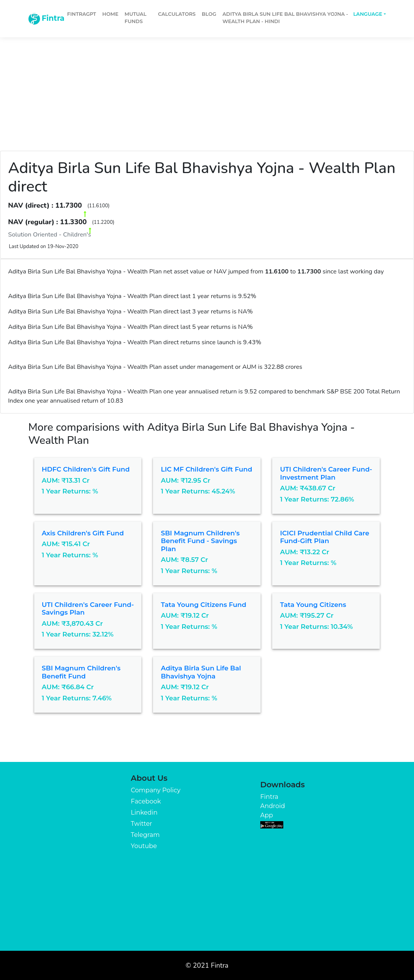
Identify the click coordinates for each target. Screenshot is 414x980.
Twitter (141, 824)
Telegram (145, 835)
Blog (209, 14)
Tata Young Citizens (313, 605)
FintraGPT (82, 14)
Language (368, 14)
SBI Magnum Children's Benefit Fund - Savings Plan (200, 541)
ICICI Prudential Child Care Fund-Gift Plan (324, 537)
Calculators (177, 14)
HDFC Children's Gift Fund (86, 469)
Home (110, 14)
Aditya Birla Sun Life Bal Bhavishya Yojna (201, 672)
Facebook (146, 801)
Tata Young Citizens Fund (203, 605)
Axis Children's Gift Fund (83, 533)
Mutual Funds (136, 18)
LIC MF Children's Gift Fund (206, 469)
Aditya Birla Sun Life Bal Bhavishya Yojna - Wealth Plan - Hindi (285, 18)
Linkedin (144, 812)
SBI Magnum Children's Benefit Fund (81, 672)
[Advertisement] (207, 89)
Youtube (144, 846)
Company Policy (155, 790)
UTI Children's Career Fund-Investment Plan (326, 473)
